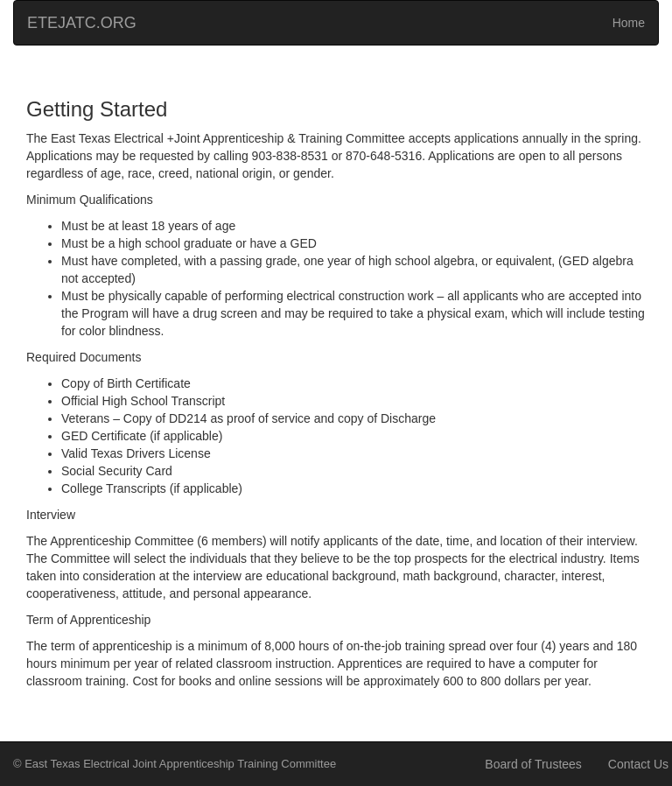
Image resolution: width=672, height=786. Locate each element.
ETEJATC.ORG (82, 23)
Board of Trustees (533, 764)
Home (629, 23)
